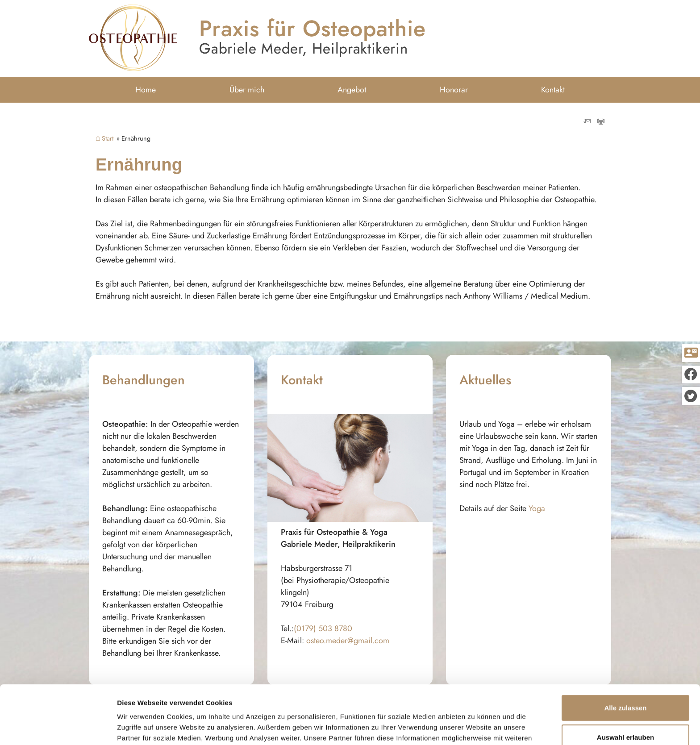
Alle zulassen (625, 657)
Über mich (247, 90)
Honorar (454, 90)
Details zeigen (475, 727)
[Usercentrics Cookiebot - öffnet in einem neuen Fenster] (58, 728)
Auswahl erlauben (625, 687)
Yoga (537, 508)
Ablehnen (625, 716)
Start (108, 138)
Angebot (352, 90)
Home (146, 90)
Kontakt (553, 90)
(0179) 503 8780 (323, 628)
